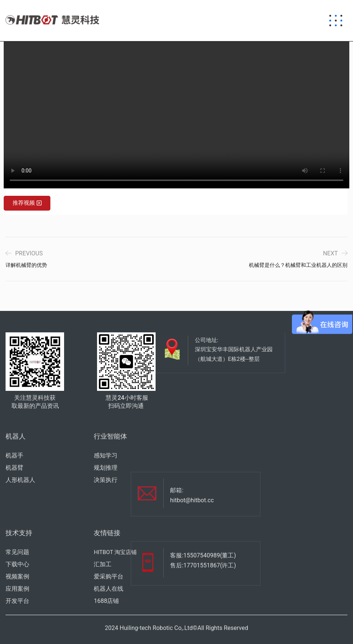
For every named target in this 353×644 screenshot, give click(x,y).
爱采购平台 (109, 576)
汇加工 (103, 564)
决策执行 (106, 480)
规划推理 (106, 468)
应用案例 (17, 589)
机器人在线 (109, 589)
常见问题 (17, 552)
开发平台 (17, 601)
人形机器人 (20, 480)
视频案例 (17, 576)
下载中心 (17, 564)
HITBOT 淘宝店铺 (115, 552)
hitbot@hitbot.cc (192, 500)
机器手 (14, 455)
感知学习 (106, 455)
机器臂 (14, 468)
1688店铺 (106, 601)
